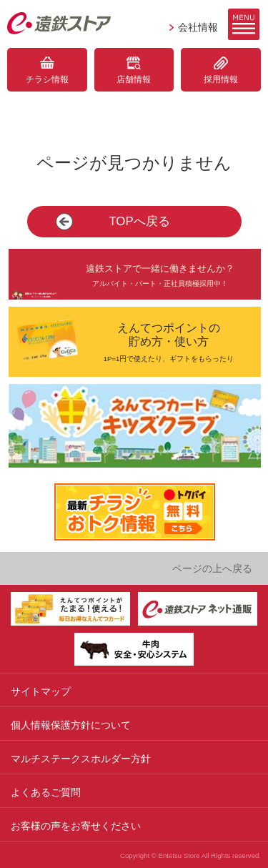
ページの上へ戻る (212, 568)
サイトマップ (41, 691)
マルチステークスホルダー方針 (81, 759)
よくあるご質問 (46, 792)
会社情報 (198, 27)
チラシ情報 (47, 79)
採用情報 (221, 79)
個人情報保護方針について (71, 725)
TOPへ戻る (139, 221)
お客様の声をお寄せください (76, 826)
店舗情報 (134, 79)
